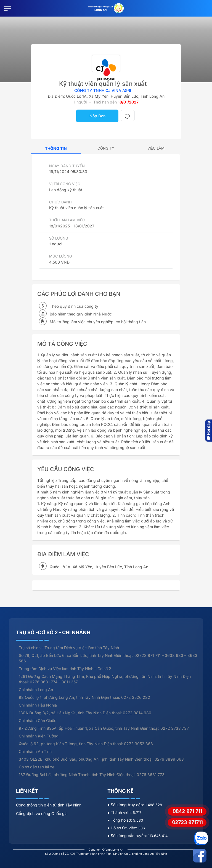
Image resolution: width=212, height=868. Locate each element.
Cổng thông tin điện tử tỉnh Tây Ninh (49, 805)
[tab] (106, 148)
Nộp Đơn (97, 116)
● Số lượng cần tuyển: (128, 836)
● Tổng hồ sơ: (120, 820)
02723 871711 (187, 822)
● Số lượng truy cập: (126, 805)
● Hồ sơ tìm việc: (123, 828)
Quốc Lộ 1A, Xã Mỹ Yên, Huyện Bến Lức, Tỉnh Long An (115, 96)
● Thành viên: (120, 812)
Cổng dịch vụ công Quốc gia (42, 813)
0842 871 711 (187, 811)
